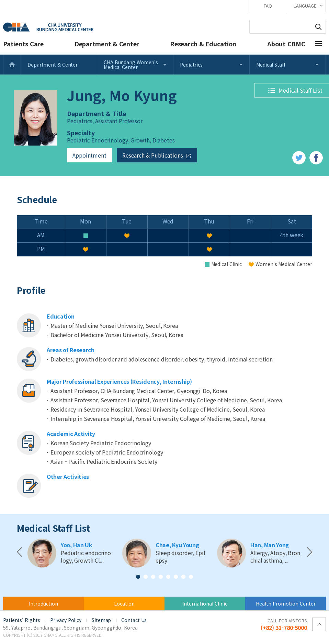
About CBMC (286, 44)
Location (124, 603)
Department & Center (107, 44)
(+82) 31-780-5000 (284, 624)
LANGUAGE (305, 6)
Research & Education (203, 44)
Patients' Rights (21, 620)
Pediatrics (191, 65)
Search (318, 27)
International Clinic (205, 603)
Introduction (43, 603)
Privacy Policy (66, 620)
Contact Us (134, 620)
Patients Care (23, 44)
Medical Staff (271, 65)
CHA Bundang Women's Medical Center (131, 65)
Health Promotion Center (286, 603)
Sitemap (101, 620)
